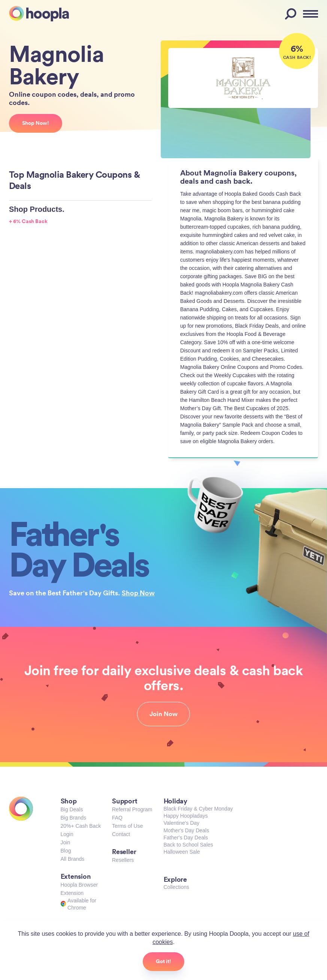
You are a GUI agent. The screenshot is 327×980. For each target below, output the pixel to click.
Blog (66, 851)
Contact (121, 834)
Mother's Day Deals (187, 830)
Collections (176, 887)
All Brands (73, 859)
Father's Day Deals (186, 838)
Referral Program (132, 809)
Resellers (123, 860)
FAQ (117, 818)
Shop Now (138, 593)
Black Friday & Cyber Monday (198, 809)
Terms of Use (127, 826)
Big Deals (72, 809)
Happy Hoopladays (186, 816)
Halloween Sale (182, 852)
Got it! (163, 961)
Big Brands (73, 818)
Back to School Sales (188, 845)
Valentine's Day (182, 823)
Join (66, 842)
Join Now (163, 714)
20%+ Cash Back (81, 826)
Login (67, 834)
